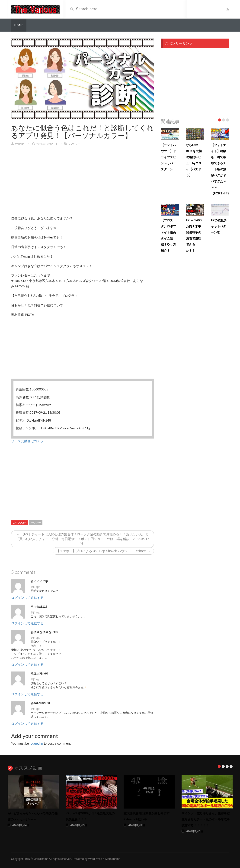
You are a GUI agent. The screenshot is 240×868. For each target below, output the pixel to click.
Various (20, 144)
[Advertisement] (83, 183)
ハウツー (75, 144)
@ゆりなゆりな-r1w (44, 632)
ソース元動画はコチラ (27, 441)
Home (19, 25)
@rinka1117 (39, 607)
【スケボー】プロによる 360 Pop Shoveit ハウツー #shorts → (103, 551)
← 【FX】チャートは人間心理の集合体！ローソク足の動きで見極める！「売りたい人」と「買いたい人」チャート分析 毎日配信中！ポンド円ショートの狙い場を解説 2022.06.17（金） (83, 539)
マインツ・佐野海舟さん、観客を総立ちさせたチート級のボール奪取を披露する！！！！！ (206, 819)
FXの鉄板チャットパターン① (219, 226)
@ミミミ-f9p (39, 581)
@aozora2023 (40, 703)
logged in (37, 744)
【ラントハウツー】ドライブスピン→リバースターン (168, 157)
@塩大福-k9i (39, 673)
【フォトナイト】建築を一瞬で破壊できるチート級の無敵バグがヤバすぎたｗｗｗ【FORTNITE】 (222, 169)
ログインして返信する (27, 598)
